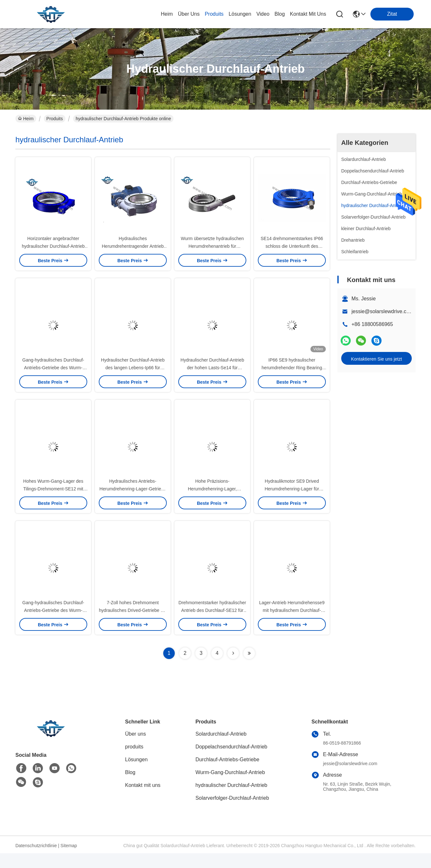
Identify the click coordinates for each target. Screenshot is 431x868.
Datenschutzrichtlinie (36, 860)
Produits (55, 119)
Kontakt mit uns (143, 800)
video (263, 14)
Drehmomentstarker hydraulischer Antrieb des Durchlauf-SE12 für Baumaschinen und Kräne (212, 625)
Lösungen (136, 774)
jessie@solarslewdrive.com (382, 311)
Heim (167, 14)
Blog (130, 787)
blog (280, 14)
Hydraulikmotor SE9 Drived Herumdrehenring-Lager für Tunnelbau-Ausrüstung (292, 500)
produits (214, 14)
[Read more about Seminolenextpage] (233, 668)
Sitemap (69, 860)
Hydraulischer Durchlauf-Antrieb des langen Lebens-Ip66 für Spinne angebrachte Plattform (133, 375)
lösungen (240, 14)
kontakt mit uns (308, 14)
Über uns (189, 14)
